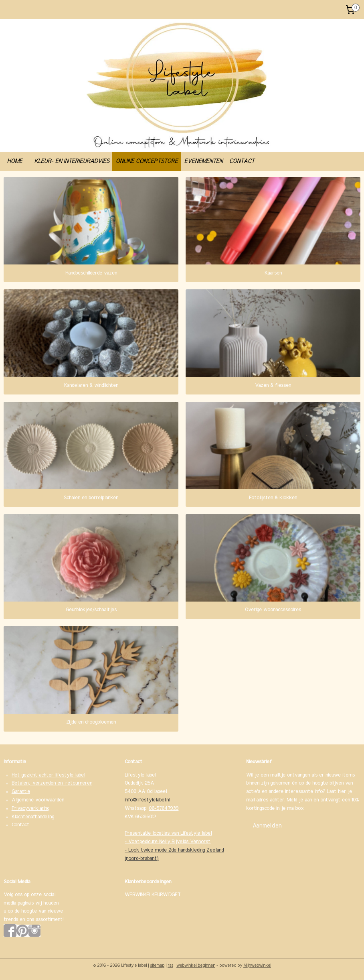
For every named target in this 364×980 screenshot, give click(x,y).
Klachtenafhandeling (33, 817)
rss (170, 965)
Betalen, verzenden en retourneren (52, 783)
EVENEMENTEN (203, 161)
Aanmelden (267, 826)
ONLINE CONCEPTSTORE (147, 161)
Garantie (21, 792)
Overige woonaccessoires (273, 610)
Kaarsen (273, 273)
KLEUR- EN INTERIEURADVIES (72, 161)
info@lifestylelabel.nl (147, 800)
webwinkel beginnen (196, 965)
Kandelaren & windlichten (91, 385)
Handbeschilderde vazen (91, 273)
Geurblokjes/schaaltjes (91, 610)
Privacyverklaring (30, 808)
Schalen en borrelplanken (91, 498)
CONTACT (242, 161)
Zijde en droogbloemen (91, 722)
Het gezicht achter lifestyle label (48, 775)
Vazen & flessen (273, 385)
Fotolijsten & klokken (273, 498)
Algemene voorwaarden (38, 800)
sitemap (157, 965)
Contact (20, 825)
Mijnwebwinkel (257, 965)
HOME (14, 161)
